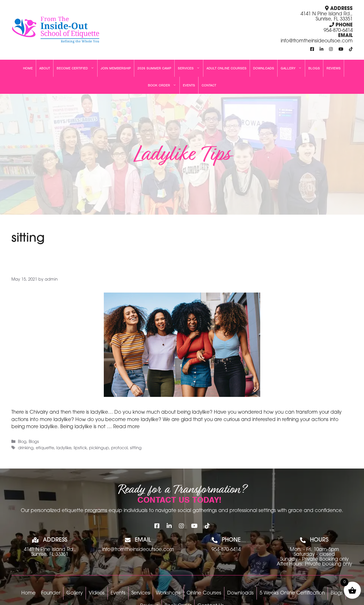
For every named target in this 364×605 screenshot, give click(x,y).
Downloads (264, 68)
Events (189, 85)
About (45, 68)
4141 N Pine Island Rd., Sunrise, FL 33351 (327, 17)
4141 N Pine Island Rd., (50, 550)
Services (190, 68)
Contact (209, 85)
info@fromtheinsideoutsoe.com (317, 41)
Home (28, 68)
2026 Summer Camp (154, 68)
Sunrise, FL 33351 (50, 555)
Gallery (293, 68)
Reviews (334, 68)
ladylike (64, 448)
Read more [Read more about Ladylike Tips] (126, 427)
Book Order (164, 85)
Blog (22, 442)
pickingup (99, 448)
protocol (119, 448)
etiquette (45, 448)
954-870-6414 (338, 31)
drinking (26, 448)
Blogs (314, 68)
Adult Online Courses (227, 68)
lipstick (80, 448)
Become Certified (77, 68)
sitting (136, 448)
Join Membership (116, 68)
